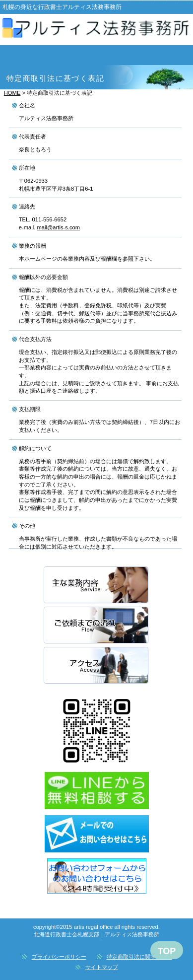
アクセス (97, 666)
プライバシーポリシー (59, 957)
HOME (12, 93)
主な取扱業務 (97, 586)
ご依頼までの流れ (97, 626)
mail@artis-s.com (58, 227)
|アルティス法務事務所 (96, 31)
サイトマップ (102, 967)
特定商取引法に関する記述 (139, 957)
